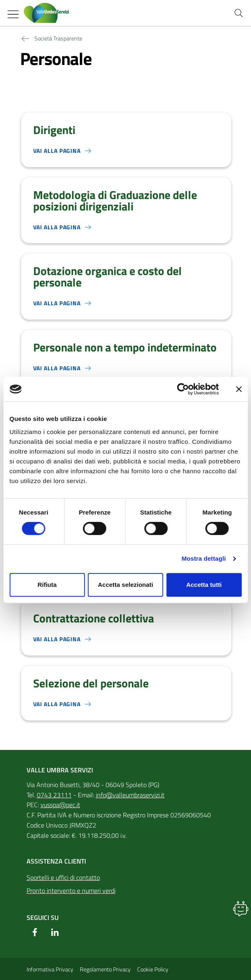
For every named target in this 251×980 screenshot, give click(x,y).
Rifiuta (47, 585)
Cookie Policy (153, 969)
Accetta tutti (204, 585)
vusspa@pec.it (60, 805)
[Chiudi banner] (239, 389)
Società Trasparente (58, 38)
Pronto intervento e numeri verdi (71, 891)
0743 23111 (54, 795)
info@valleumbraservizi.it (130, 795)
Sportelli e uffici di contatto (63, 877)
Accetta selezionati (125, 585)
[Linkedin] (55, 932)
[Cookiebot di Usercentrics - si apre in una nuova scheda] (183, 389)
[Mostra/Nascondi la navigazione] (13, 14)
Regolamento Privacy (105, 969)
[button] (241, 908)
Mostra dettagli (204, 558)
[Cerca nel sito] (239, 13)
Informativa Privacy (50, 969)
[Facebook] (35, 932)
